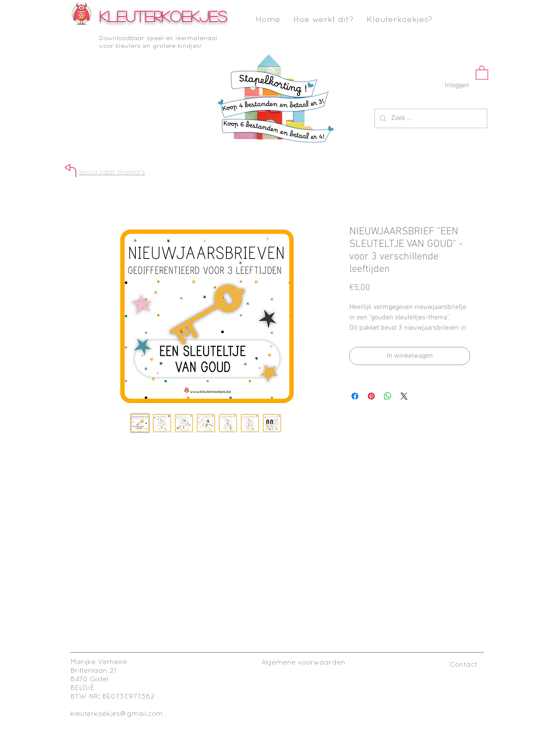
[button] (482, 72)
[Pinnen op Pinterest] (371, 396)
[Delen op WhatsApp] (388, 396)
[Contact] (463, 665)
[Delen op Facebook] (355, 396)
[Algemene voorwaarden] (303, 663)
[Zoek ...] (430, 118)
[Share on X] (404, 396)
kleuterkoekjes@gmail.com (117, 714)
